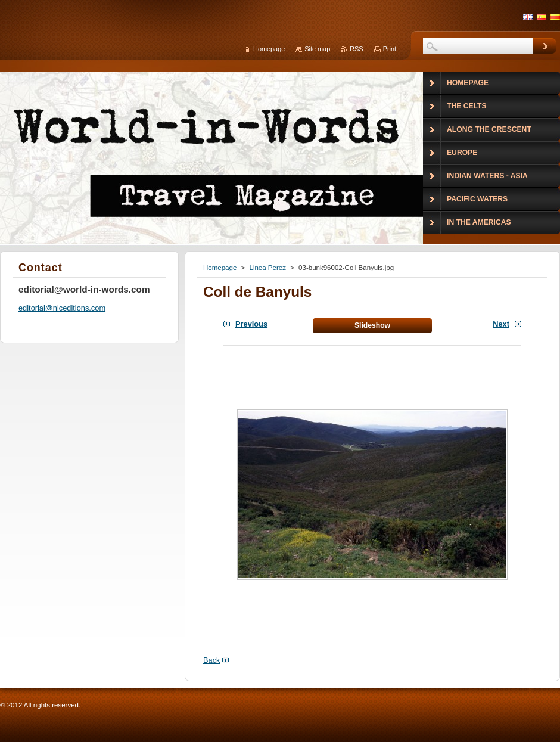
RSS (356, 49)
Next (501, 324)
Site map (317, 49)
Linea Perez (267, 268)
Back (211, 660)
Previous (251, 324)
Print (390, 49)
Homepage (220, 268)
